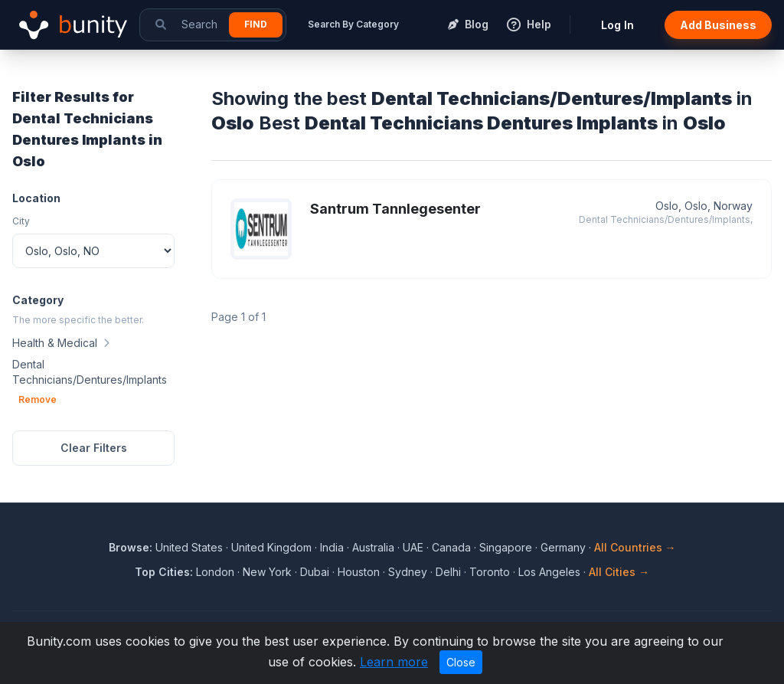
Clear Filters (94, 448)
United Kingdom (271, 547)
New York (267, 572)
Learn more (394, 662)
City (21, 221)
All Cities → (619, 572)
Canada (451, 547)
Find (256, 24)
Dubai (315, 572)
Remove (38, 399)
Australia (373, 547)
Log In (617, 25)
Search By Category (353, 24)
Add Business (718, 25)
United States (189, 547)
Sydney (408, 572)
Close (461, 662)
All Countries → (635, 547)
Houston (359, 572)
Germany (563, 547)
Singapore (506, 547)
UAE (413, 547)
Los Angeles (549, 572)
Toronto (490, 572)
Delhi (448, 572)
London (215, 572)
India (332, 547)
